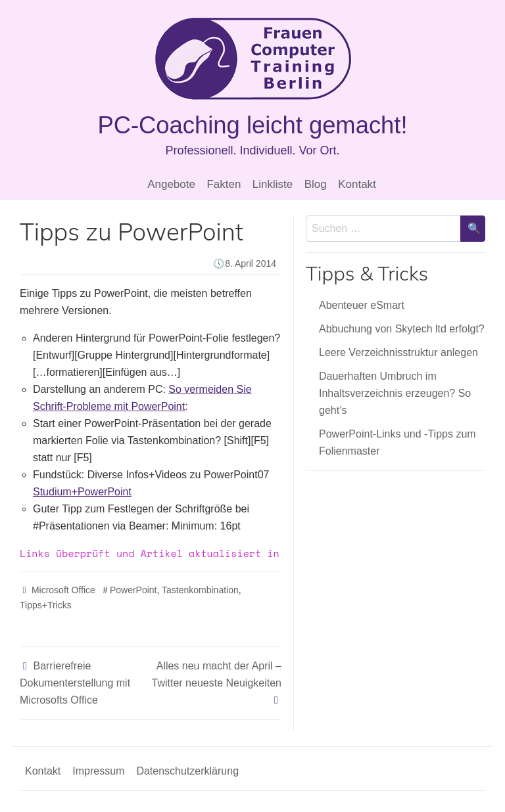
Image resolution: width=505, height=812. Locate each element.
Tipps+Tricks (46, 605)
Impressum (98, 771)
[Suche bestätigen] (473, 229)
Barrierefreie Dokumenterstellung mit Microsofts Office (75, 683)
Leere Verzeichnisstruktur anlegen (398, 352)
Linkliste (273, 184)
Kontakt (357, 184)
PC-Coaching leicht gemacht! (252, 125)
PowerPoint (133, 590)
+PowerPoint (82, 492)
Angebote (171, 184)
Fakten (224, 184)
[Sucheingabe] (383, 229)
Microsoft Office (63, 590)
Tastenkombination (200, 590)
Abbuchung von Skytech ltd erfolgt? (402, 329)
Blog (316, 184)
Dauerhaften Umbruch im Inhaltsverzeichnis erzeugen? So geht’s (395, 393)
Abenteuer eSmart (362, 305)
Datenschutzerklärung (187, 771)
